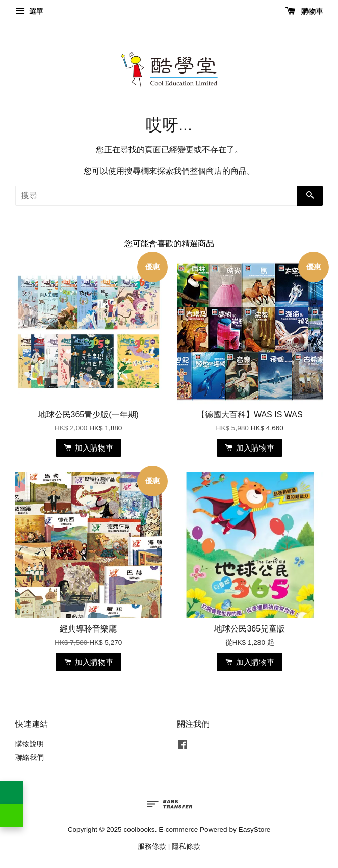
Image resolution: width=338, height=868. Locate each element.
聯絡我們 (30, 758)
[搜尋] (156, 196)
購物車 (304, 11)
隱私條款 (186, 846)
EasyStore (255, 830)
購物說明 (30, 744)
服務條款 (152, 846)
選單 (29, 11)
